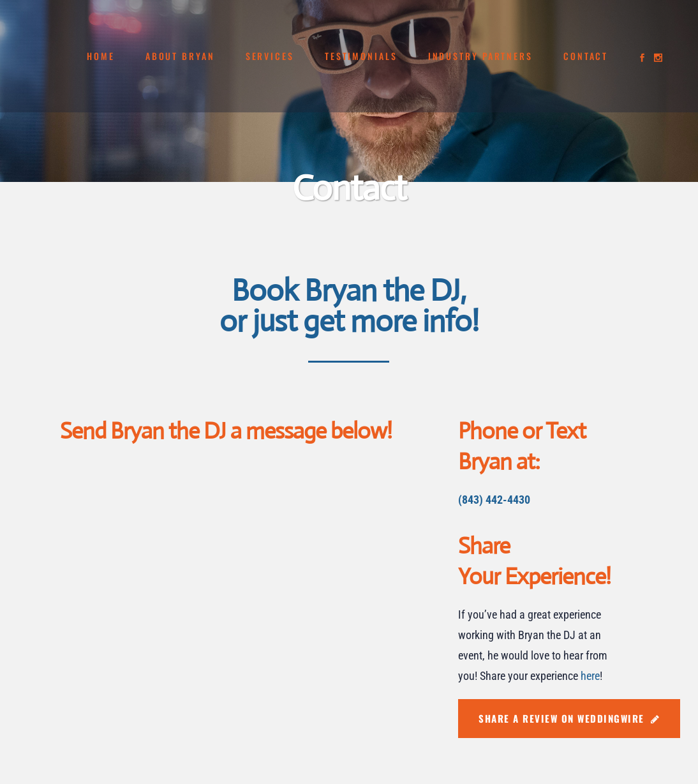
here (590, 676)
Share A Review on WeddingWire (569, 718)
